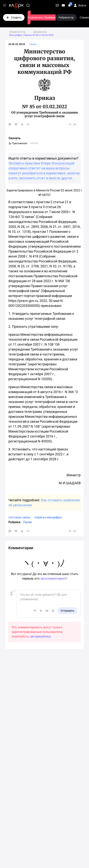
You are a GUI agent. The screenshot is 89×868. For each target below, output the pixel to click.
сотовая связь (20, 517)
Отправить (68, 611)
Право (28, 522)
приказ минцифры (49, 517)
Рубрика (14, 522)
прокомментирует (53, 579)
